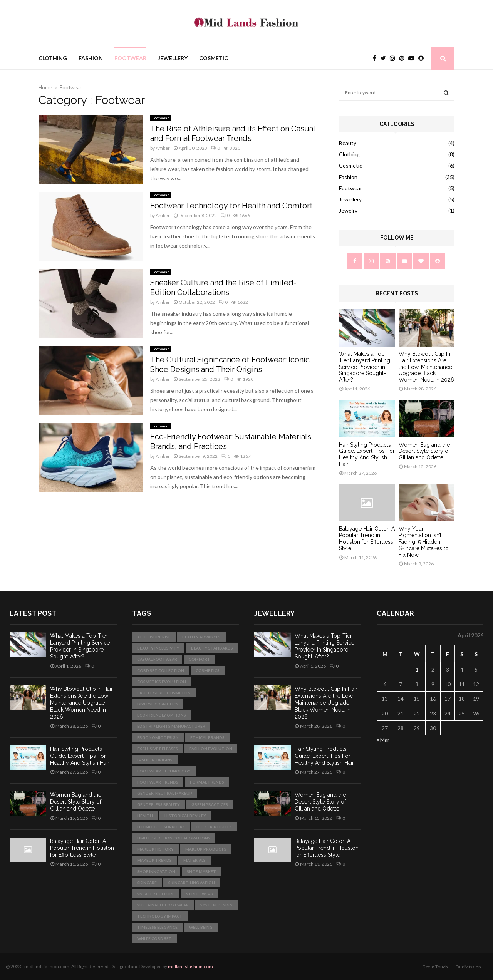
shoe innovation (156, 871)
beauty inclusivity (158, 648)
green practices (210, 804)
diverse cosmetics (158, 704)
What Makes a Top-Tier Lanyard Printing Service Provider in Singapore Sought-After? (365, 367)
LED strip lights (214, 827)
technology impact (160, 916)
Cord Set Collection (161, 670)
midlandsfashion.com (190, 966)
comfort (200, 659)
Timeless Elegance (157, 927)
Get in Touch (435, 967)
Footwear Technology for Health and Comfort (231, 206)
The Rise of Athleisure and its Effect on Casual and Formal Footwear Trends (233, 133)
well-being (201, 927)
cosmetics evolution (162, 682)
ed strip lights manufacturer (171, 726)
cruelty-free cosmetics (164, 693)
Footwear (130, 58)
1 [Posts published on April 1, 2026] (417, 669)
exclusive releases (158, 749)
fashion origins (155, 760)
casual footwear (157, 659)
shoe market (201, 871)
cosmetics (208, 670)
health (145, 816)
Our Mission (468, 967)
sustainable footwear (163, 905)
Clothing (53, 58)
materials (195, 860)
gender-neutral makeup (165, 793)
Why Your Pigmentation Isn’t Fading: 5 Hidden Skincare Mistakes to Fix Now (424, 542)
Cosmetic (214, 58)
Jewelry (348, 210)
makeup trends (154, 860)
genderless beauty (158, 804)
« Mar (383, 740)
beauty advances (201, 637)
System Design (216, 905)
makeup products (206, 849)
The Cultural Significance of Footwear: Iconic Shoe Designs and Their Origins (230, 364)
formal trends (207, 782)
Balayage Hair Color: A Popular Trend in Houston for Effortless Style (367, 538)
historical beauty (185, 816)
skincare (147, 883)
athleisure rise (154, 637)
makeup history (155, 849)
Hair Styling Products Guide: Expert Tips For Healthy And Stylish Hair (367, 454)
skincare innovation (192, 883)
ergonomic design (158, 737)
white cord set (154, 938)
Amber (163, 148)
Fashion (91, 58)
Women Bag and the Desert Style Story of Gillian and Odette (424, 451)
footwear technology (164, 771)
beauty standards (212, 648)
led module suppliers (161, 827)
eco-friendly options (162, 715)
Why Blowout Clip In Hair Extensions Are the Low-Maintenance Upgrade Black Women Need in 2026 (426, 367)
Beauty (348, 143)
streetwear (200, 894)
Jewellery (173, 58)
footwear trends (158, 782)
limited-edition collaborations (174, 838)
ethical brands (207, 737)
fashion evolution (211, 749)
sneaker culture (156, 894)
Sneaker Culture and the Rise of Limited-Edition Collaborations (223, 287)
